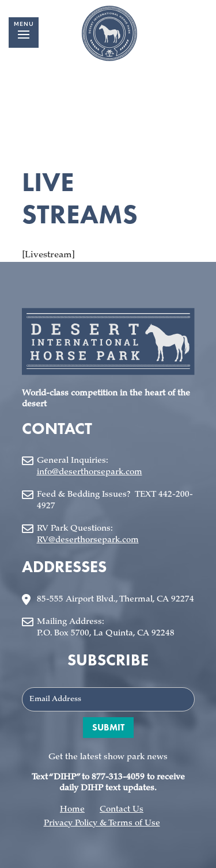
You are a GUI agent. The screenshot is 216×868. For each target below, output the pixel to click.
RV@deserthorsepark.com (88, 540)
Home (72, 810)
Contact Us (122, 810)
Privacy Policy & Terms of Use (102, 823)
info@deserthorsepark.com (90, 472)
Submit (108, 727)
